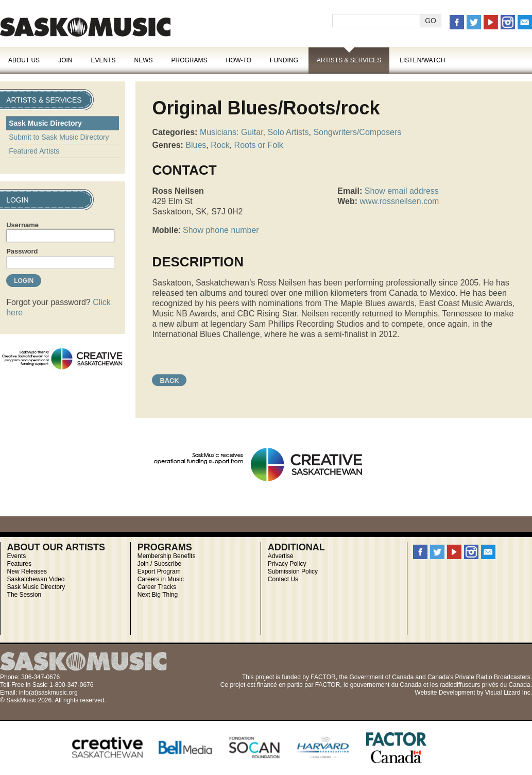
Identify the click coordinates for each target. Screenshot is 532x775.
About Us (24, 60)
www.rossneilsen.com (400, 201)
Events (103, 60)
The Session (24, 595)
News (143, 60)
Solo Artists (288, 132)
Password (22, 251)
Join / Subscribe (159, 564)
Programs (189, 60)
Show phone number (221, 230)
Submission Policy (293, 571)
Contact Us (283, 579)
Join (65, 60)
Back (169, 381)
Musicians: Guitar (231, 132)
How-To (239, 60)
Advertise (281, 556)
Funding (284, 60)
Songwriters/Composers (357, 132)
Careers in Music (161, 579)
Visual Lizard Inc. (509, 693)
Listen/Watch (422, 60)
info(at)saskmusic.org (48, 693)
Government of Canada (381, 677)
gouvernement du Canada (386, 685)
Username (22, 225)
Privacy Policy (287, 564)
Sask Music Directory (45, 123)
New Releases (27, 571)
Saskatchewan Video (36, 579)
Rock (220, 145)
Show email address (402, 191)
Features (19, 564)
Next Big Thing (158, 595)
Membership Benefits (167, 556)
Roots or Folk (259, 145)
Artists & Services (349, 60)
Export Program (159, 571)
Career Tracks (157, 587)
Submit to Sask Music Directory (59, 137)
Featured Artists (34, 151)
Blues (196, 145)
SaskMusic (85, 27)
